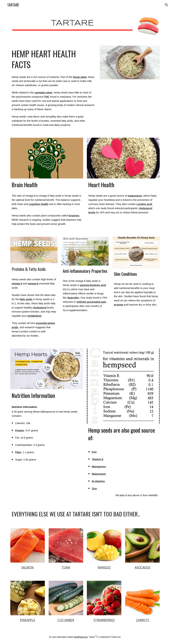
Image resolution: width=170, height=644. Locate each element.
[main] (53, 59)
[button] (166, 5)
